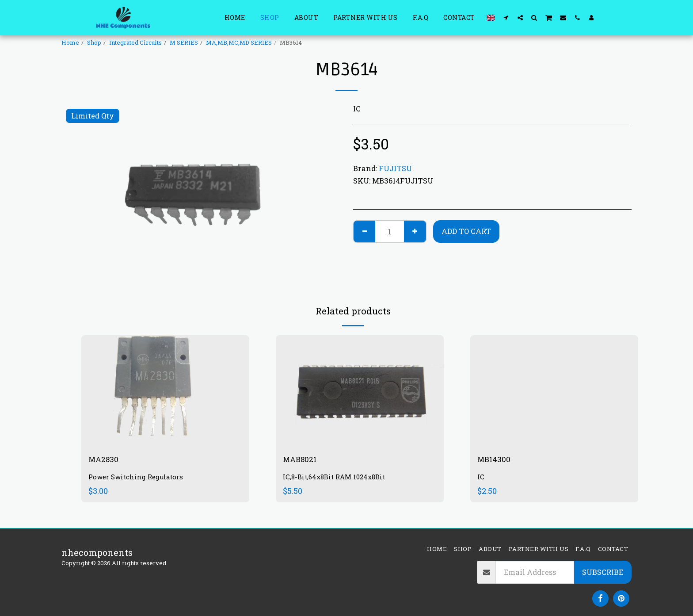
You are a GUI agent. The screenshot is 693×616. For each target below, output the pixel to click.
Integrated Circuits (135, 42)
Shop (94, 42)
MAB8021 (302, 460)
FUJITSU (395, 168)
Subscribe (603, 572)
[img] (165, 391)
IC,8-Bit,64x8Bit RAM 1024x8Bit (338, 479)
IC (481, 479)
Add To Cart (466, 231)
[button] (506, 17)
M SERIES (184, 42)
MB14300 (496, 460)
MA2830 (106, 460)
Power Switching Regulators (139, 479)
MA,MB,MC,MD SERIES (239, 42)
